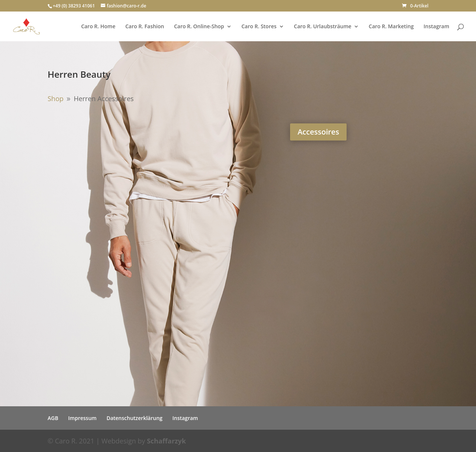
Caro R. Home (98, 27)
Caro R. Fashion (145, 27)
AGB (53, 418)
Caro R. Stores (259, 27)
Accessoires (318, 132)
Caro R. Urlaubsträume (323, 27)
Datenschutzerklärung (134, 418)
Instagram (436, 27)
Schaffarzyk (166, 441)
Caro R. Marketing (391, 27)
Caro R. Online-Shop (199, 27)
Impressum (82, 418)
